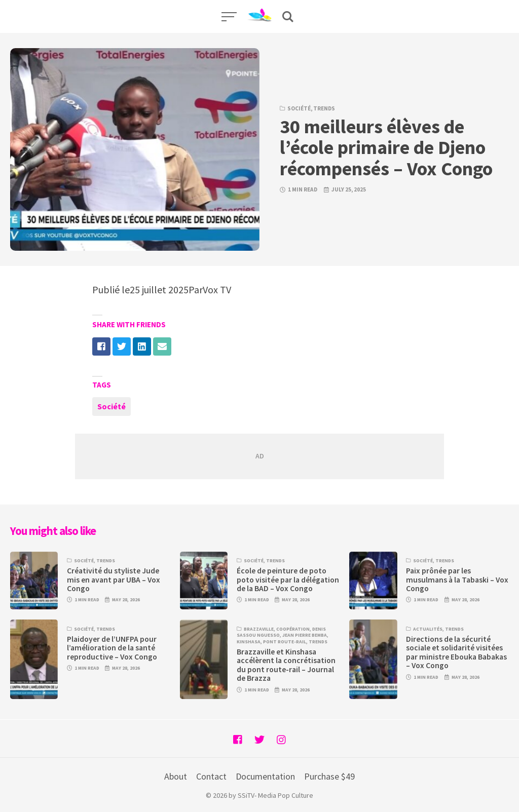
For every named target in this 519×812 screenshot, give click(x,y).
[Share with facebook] (101, 346)
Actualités (428, 629)
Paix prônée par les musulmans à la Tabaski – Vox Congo (457, 579)
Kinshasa (249, 642)
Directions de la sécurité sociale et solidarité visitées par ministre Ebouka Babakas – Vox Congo (456, 652)
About (176, 776)
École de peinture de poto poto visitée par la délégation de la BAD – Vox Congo (288, 579)
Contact (211, 776)
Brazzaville (259, 629)
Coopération (293, 629)
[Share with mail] (162, 346)
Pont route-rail (285, 642)
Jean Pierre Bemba (305, 635)
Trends (324, 108)
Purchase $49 (329, 776)
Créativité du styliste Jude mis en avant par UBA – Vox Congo (114, 579)
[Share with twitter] (122, 346)
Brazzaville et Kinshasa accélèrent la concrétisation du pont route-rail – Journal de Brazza (286, 665)
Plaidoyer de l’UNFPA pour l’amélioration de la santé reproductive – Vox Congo (112, 648)
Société (299, 108)
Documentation (265, 776)
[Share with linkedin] (142, 346)
